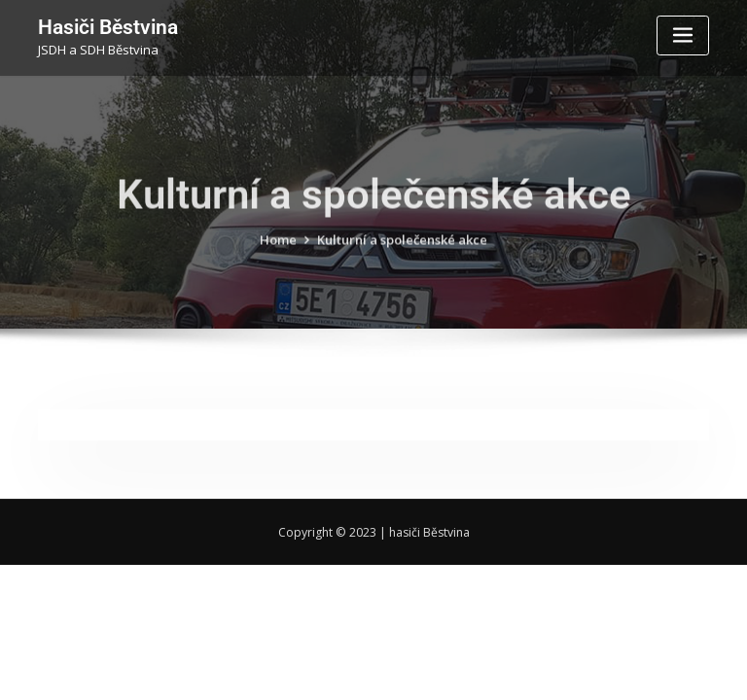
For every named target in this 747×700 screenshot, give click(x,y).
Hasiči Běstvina (108, 27)
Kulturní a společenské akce (402, 250)
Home (278, 250)
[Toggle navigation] (683, 35)
